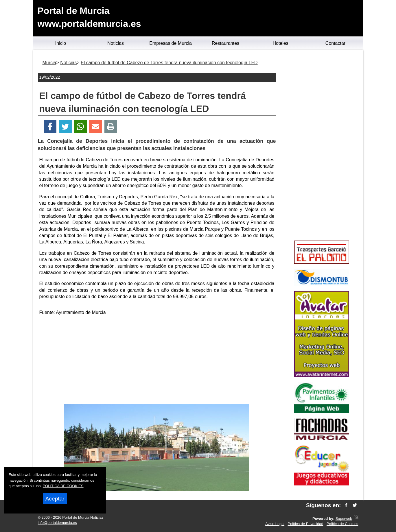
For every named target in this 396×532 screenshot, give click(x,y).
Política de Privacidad (306, 524)
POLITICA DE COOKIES (63, 486)
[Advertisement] (157, 361)
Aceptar (55, 499)
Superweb (344, 519)
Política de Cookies (342, 524)
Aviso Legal (275, 524)
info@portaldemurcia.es (57, 523)
